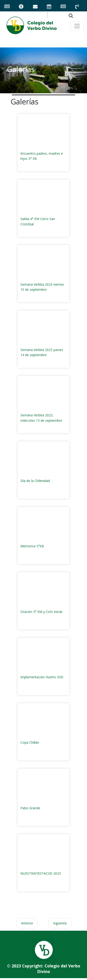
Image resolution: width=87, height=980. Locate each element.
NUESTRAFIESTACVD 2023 (41, 873)
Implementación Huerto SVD (42, 677)
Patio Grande (30, 808)
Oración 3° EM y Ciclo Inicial (41, 612)
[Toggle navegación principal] (77, 26)
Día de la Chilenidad (35, 481)
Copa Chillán (30, 742)
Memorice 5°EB (32, 546)
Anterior (27, 923)
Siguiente (60, 923)
